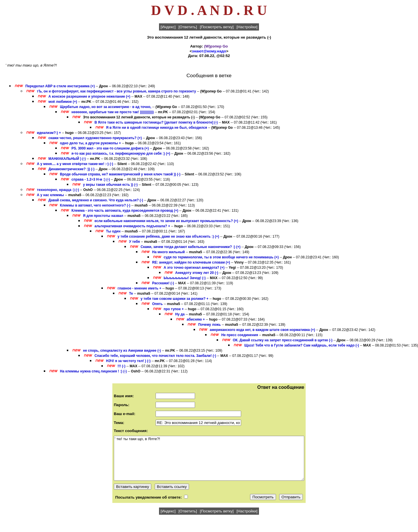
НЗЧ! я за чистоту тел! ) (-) (128, 361)
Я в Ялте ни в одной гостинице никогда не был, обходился (157, 128)
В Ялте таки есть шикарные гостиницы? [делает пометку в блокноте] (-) (156, 122)
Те (132, 294)
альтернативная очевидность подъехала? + (132, 226)
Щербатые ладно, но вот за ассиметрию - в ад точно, (106, 107)
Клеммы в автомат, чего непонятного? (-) (95, 205)
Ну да (180, 314)
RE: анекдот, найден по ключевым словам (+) (191, 262)
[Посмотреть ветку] (217, 27)
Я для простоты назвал (103, 216)
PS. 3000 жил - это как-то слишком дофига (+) (110, 148)
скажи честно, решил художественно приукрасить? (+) (95, 138)
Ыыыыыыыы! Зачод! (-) (185, 278)
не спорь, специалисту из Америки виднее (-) (122, 351)
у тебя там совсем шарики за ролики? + (175, 299)
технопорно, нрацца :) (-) (58, 190)
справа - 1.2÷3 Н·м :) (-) (91, 179)
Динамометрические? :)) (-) (71, 169)
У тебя (134, 242)
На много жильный (169, 252)
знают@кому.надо (209, 51)
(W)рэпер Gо (216, 46)
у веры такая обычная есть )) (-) (110, 185)
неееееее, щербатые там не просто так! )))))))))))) (113, 112)
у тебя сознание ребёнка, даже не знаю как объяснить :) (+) (168, 236)
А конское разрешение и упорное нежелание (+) (89, 96)
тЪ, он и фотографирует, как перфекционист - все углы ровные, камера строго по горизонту (116, 91)
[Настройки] (247, 27)
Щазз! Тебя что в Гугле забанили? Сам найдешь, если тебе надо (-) (302, 345)
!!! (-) (121, 366)
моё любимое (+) (63, 102)
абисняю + (196, 319)
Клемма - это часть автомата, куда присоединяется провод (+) (125, 211)
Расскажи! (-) (163, 283)
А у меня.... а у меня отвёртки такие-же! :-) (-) (75, 164)
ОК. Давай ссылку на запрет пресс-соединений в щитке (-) (283, 340)
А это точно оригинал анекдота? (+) (194, 268)
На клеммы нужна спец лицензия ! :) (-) (93, 371)
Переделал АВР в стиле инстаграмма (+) (60, 86)
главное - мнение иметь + (139, 288)
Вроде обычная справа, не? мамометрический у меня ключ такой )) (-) (120, 174)
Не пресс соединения (240, 335)
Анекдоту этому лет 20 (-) (197, 273)
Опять (157, 304)
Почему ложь (209, 325)
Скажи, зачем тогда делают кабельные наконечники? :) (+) (191, 247)
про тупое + (174, 309)
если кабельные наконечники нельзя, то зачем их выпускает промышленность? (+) (166, 221)
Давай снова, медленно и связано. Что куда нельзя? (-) (96, 200)
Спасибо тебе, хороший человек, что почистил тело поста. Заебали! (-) (155, 356)
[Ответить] (188, 27)
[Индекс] (168, 27)
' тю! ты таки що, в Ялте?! (209, 458)
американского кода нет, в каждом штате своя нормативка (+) (262, 330)
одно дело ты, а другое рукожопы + (90, 143)
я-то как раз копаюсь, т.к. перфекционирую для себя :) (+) (121, 154)
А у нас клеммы (50, 195)
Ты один (113, 231)
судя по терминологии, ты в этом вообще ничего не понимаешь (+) (221, 257)
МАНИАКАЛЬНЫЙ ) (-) (67, 159)
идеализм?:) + (49, 133)
